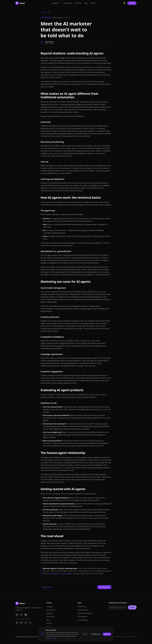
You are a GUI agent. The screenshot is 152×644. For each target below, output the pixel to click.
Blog (86, 3)
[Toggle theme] (124, 3)
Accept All (107, 634)
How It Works (68, 3)
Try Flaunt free (55, 574)
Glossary (49, 623)
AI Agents (56, 3)
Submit (132, 607)
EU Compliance (82, 617)
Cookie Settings (83, 620)
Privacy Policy (82, 607)
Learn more (53, 638)
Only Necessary (96, 634)
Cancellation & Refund (85, 613)
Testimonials (51, 617)
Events (93, 3)
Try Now (132, 3)
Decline (85, 634)
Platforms (78, 3)
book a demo (66, 574)
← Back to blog (45, 12)
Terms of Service (83, 610)
